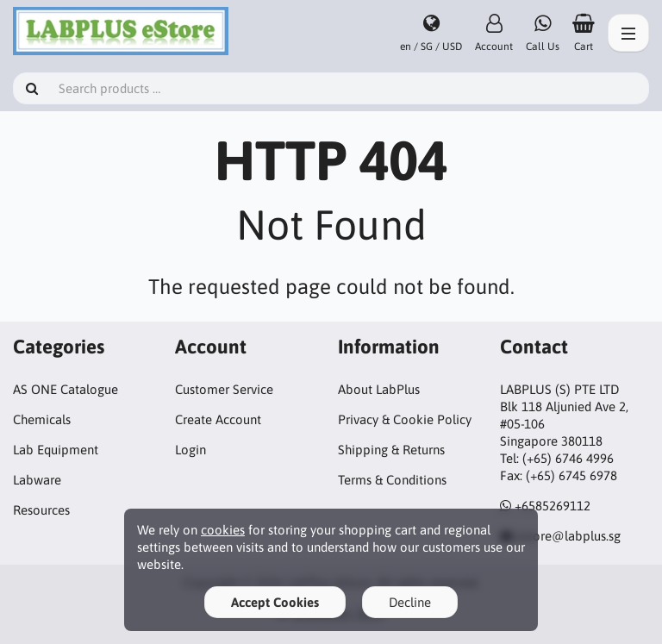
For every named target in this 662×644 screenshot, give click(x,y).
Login (190, 450)
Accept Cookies (275, 602)
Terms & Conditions (392, 480)
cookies (223, 530)
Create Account (218, 419)
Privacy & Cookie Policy (405, 419)
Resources (41, 510)
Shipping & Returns (391, 450)
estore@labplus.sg (568, 536)
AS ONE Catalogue (66, 389)
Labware (37, 480)
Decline (410, 602)
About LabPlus (379, 389)
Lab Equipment (56, 450)
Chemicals (42, 419)
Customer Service (224, 389)
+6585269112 (553, 506)
